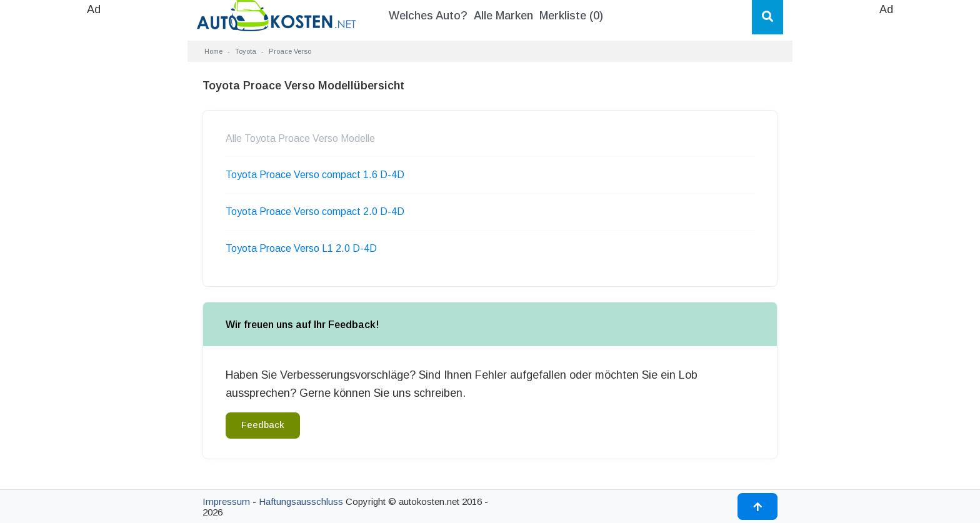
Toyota (246, 51)
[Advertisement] (94, 206)
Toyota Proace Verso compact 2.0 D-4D (315, 212)
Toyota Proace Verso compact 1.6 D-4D (315, 175)
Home (213, 51)
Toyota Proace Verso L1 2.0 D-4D (301, 248)
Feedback (263, 425)
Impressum (226, 501)
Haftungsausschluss (301, 501)
